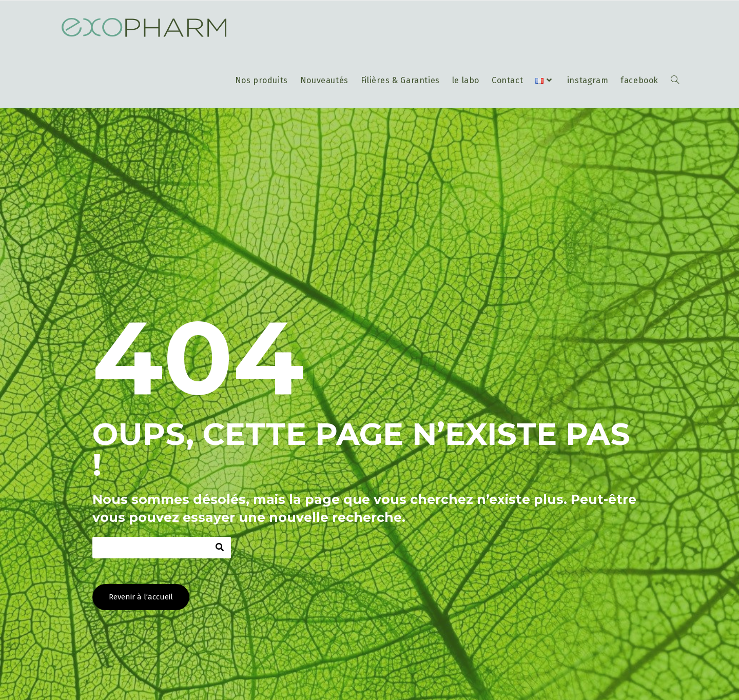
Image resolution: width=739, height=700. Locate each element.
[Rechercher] (220, 548)
